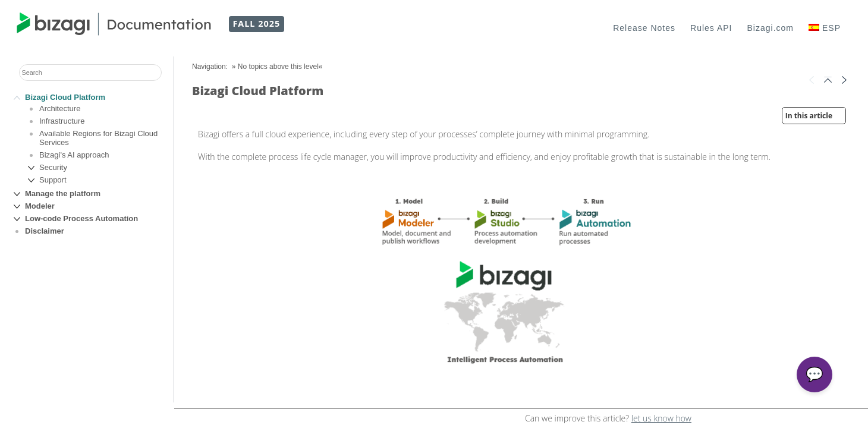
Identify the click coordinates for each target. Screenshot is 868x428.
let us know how (661, 418)
